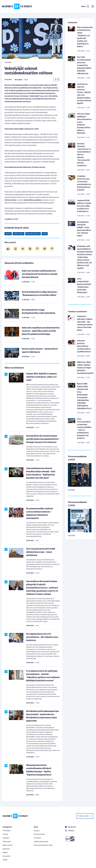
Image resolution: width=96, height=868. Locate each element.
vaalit (45, 234)
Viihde (5, 860)
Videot (5, 852)
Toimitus (37, 838)
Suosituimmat (39, 834)
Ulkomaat (7, 842)
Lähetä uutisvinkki (41, 842)
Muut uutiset (8, 845)
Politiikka (8, 80)
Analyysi (6, 838)
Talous (5, 834)
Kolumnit (6, 856)
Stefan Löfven (18, 234)
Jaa (57, 79)
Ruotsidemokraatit (33, 234)
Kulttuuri (6, 849)
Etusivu (37, 831)
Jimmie (8, 234)
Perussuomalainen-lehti (43, 845)
